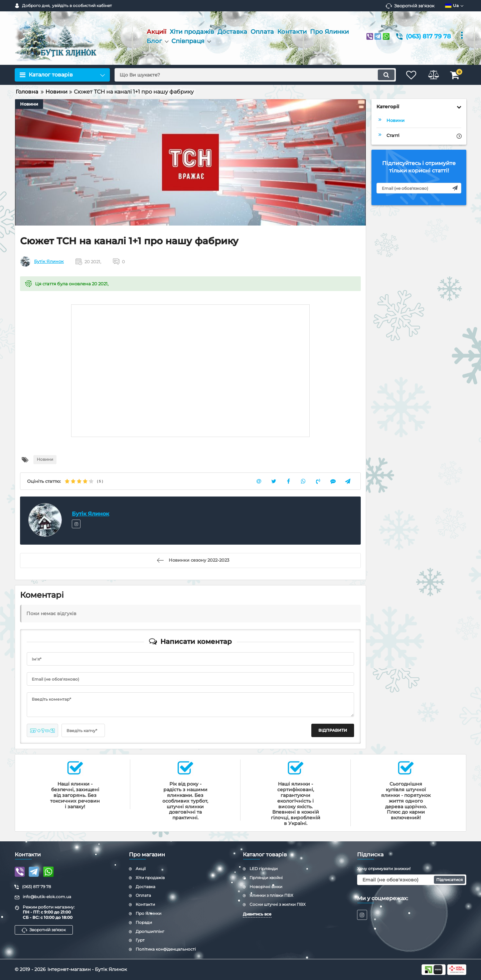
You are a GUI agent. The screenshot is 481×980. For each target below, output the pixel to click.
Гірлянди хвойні (266, 878)
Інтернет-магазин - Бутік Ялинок (87, 969)
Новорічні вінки (266, 887)
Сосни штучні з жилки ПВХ (278, 904)
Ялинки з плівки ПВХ (271, 895)
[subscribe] (419, 188)
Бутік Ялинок (49, 262)
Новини (29, 104)
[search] (253, 75)
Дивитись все (257, 914)
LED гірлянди (264, 869)
